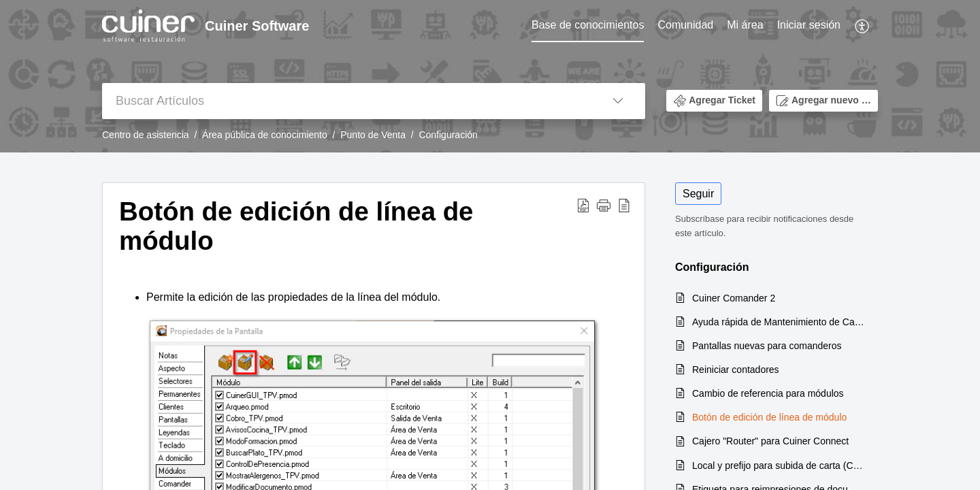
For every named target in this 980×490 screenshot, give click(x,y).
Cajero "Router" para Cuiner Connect (770, 441)
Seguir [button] (698, 194)
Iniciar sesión (809, 25)
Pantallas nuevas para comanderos (767, 346)
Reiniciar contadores (736, 370)
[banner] (490, 76)
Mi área (745, 25)
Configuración (448, 135)
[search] (346, 101)
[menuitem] (588, 26)
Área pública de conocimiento (265, 135)
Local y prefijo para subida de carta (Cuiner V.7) (778, 465)
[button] (863, 26)
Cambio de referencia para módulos (768, 393)
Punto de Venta (373, 135)
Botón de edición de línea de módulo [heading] (296, 226)
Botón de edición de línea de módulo (769, 417)
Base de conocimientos (588, 25)
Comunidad (685, 25)
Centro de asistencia (146, 135)
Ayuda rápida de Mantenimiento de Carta (778, 322)
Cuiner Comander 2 (734, 298)
